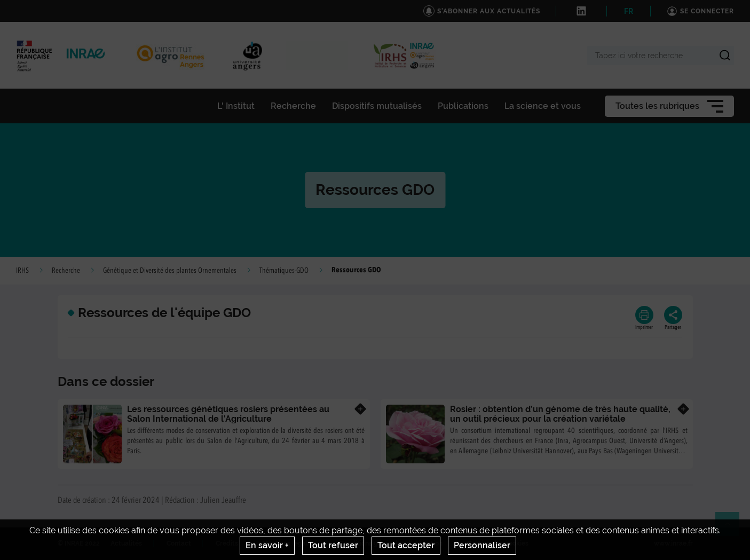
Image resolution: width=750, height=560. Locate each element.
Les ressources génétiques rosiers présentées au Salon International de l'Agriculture (228, 414)
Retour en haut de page (732, 529)
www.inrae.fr (673, 543)
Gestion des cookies (498, 543)
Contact (179, 543)
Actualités (126, 543)
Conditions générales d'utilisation (391, 543)
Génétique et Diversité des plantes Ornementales (170, 271)
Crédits (227, 543)
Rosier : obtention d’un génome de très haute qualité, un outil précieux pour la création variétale (560, 414)
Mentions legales (289, 543)
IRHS (22, 271)
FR (629, 11)
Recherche (66, 271)
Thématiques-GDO (284, 271)
